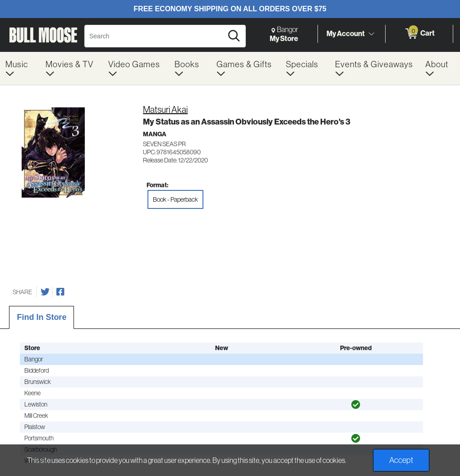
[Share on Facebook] (60, 292)
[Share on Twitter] (45, 292)
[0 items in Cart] (419, 34)
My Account (346, 33)
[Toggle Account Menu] (371, 34)
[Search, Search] (155, 36)
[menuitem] (20, 68)
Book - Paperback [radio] (175, 199)
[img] (356, 405)
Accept (401, 460)
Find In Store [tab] (41, 317)
